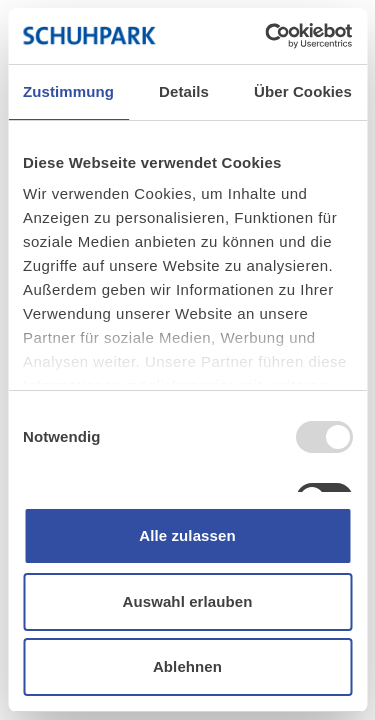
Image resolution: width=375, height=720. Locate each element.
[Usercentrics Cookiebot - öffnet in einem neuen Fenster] (267, 36)
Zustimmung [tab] (68, 91)
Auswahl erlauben (188, 601)
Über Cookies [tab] (303, 91)
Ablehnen (187, 666)
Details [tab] (184, 91)
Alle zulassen (187, 535)
